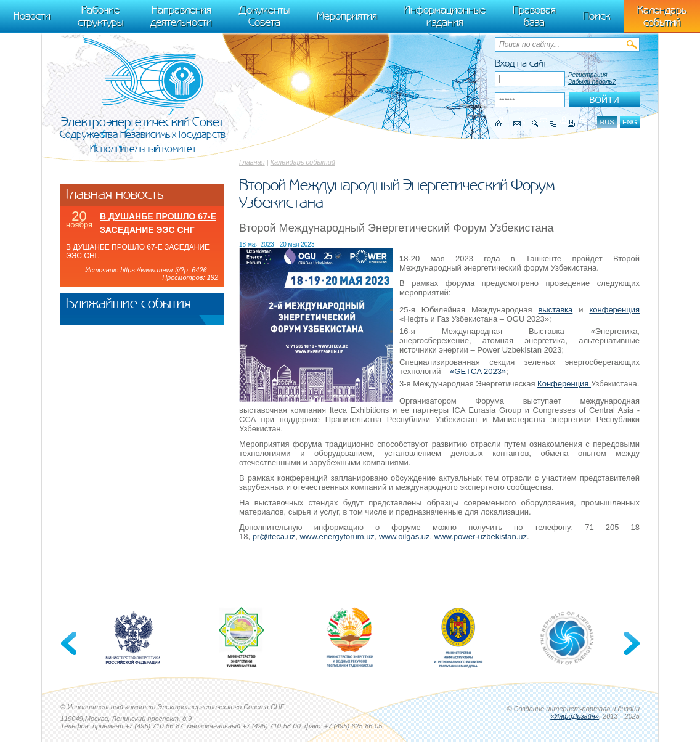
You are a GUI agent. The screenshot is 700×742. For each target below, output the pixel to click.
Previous (70, 643)
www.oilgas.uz (404, 536)
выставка (555, 310)
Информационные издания (445, 16)
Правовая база (534, 16)
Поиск (596, 16)
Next (630, 643)
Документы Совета (264, 16)
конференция (614, 310)
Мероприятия (347, 16)
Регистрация (588, 75)
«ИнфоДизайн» (575, 716)
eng (630, 122)
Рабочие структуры (100, 16)
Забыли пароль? (592, 82)
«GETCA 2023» (478, 371)
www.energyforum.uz (337, 536)
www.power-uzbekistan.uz (481, 536)
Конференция (564, 384)
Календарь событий (303, 162)
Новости (32, 16)
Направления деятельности (181, 16)
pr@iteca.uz (274, 536)
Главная (252, 162)
